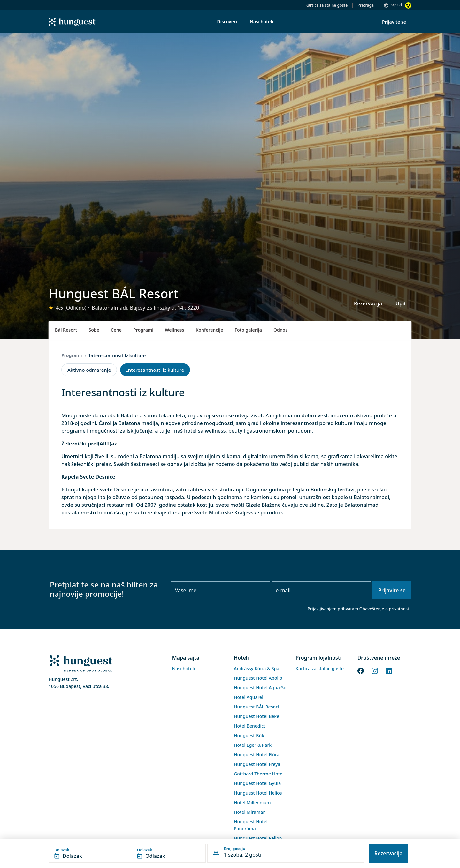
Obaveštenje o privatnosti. (385, 609)
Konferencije (209, 330)
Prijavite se (394, 22)
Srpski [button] (396, 5)
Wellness (174, 330)
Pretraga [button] (366, 5)
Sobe (94, 330)
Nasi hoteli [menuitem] (261, 22)
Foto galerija (248, 330)
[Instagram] (375, 670)
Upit (401, 303)
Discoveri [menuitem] (227, 22)
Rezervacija (368, 303)
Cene (116, 330)
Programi (143, 330)
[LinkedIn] (389, 670)
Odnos (280, 330)
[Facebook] (361, 670)
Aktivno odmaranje (89, 370)
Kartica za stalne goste (326, 5)
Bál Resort (66, 330)
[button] (127, 853)
